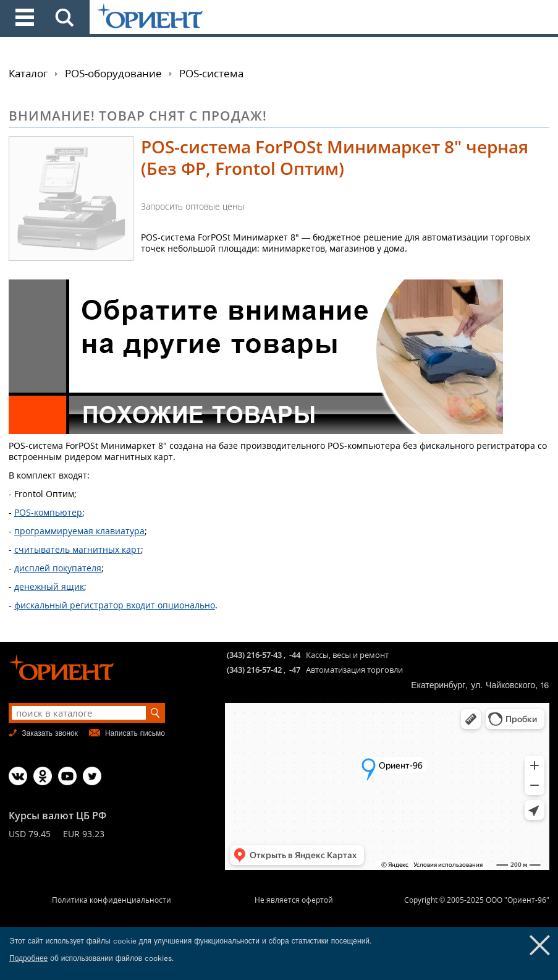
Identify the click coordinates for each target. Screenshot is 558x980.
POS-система (211, 73)
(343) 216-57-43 (254, 655)
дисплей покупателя (58, 568)
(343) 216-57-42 (254, 670)
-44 (295, 655)
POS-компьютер (48, 512)
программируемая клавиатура (79, 531)
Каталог (28, 73)
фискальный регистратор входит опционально (115, 605)
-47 (295, 670)
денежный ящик (49, 586)
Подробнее (28, 958)
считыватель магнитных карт (78, 549)
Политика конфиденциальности (112, 900)
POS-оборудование (113, 73)
